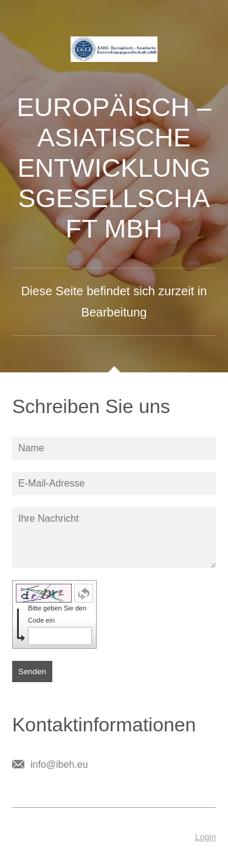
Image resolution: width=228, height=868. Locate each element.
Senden (32, 672)
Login (206, 837)
